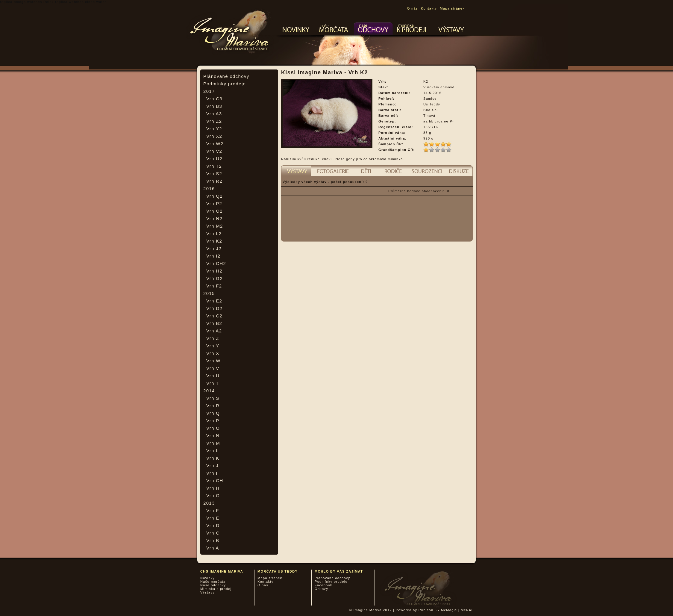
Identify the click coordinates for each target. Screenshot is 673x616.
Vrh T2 (214, 166)
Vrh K (213, 458)
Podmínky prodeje (225, 84)
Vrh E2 (214, 301)
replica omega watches (21, 2)
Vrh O (213, 428)
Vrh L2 (214, 233)
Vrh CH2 (216, 263)
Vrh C (213, 533)
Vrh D (213, 525)
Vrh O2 (215, 211)
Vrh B (213, 540)
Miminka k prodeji (216, 589)
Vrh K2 (214, 241)
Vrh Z (213, 338)
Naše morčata (213, 582)
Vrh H (213, 488)
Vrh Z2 (214, 121)
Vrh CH (215, 480)
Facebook (323, 585)
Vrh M (213, 443)
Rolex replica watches (64, 2)
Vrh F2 (214, 286)
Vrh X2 (214, 136)
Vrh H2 (214, 271)
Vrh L (213, 451)
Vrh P (213, 421)
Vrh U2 (214, 159)
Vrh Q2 (215, 196)
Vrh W (213, 361)
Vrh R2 (214, 181)
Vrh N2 (214, 218)
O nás (413, 8)
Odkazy (321, 589)
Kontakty (429, 8)
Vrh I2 (213, 256)
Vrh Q (213, 413)
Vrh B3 (214, 106)
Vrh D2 (214, 308)
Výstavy (207, 592)
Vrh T (213, 383)
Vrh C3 (214, 99)
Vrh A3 (214, 114)
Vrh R (213, 406)
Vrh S (213, 398)
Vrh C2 (214, 316)
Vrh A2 (214, 331)
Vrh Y (213, 346)
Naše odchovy (213, 585)
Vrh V (213, 368)
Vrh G (213, 495)
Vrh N (213, 436)
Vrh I (212, 473)
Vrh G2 (215, 278)
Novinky (207, 578)
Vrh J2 (214, 248)
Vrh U (213, 376)
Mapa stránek (452, 8)
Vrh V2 (214, 151)
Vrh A (213, 548)
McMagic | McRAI (457, 610)
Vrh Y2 (214, 129)
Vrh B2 (214, 323)
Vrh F (213, 510)
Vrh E (213, 518)
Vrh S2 (214, 174)
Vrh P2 (214, 203)
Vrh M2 (215, 226)
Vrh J (212, 466)
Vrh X (213, 353)
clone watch (96, 2)
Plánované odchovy (226, 76)
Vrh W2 (215, 144)
